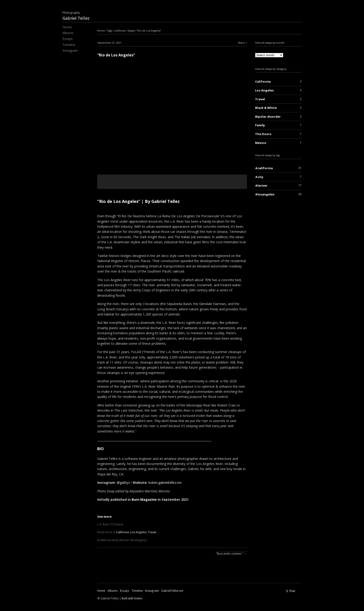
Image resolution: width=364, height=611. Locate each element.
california (120, 31)
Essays (68, 39)
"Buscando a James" (229, 554)
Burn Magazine (144, 499)
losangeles (139, 540)
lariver (125, 540)
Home (67, 27)
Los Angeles (138, 532)
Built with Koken (132, 598)
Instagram (70, 50)
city (116, 540)
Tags (110, 31)
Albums (68, 33)
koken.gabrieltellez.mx (165, 483)
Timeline (69, 45)
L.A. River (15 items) (110, 524)
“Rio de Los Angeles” (149, 31)
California (122, 532)
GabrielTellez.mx (172, 591)
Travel (152, 532)
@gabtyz (123, 483)
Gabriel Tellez (76, 18)
